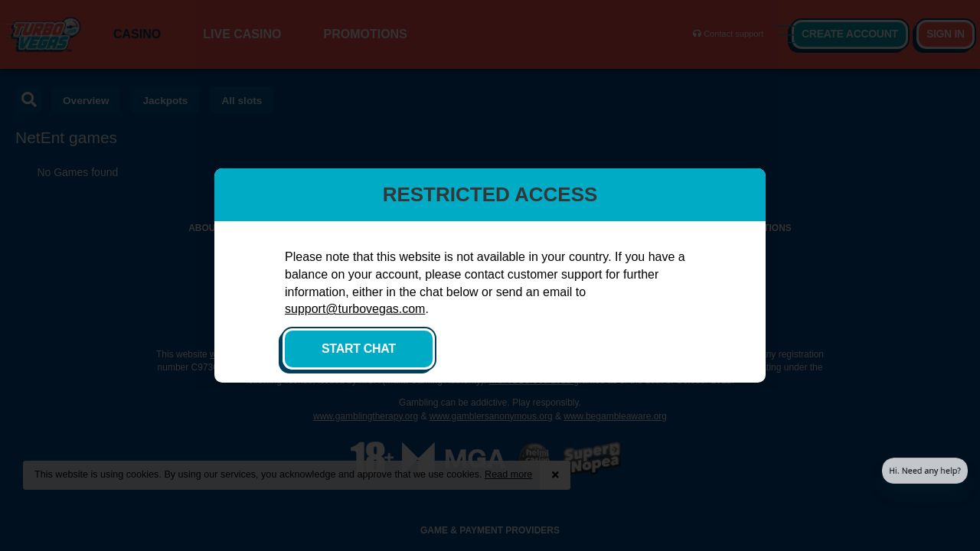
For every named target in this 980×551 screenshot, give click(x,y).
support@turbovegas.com (355, 309)
